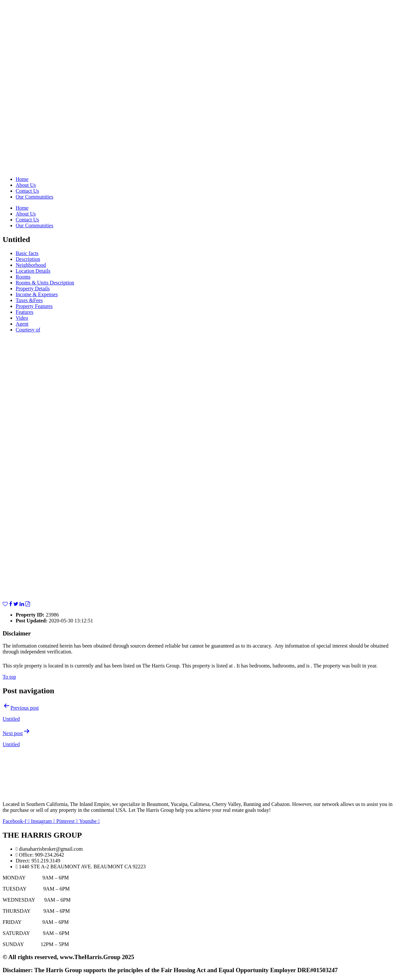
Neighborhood (31, 265)
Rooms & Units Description (45, 283)
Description (28, 259)
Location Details (33, 271)
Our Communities (34, 197)
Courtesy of (28, 330)
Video (22, 318)
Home (22, 179)
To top (9, 677)
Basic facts (27, 253)
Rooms (23, 277)
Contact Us (27, 191)
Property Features (34, 306)
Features (24, 312)
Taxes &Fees (29, 300)
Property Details (33, 289)
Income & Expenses (37, 294)
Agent (22, 324)
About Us (26, 185)
